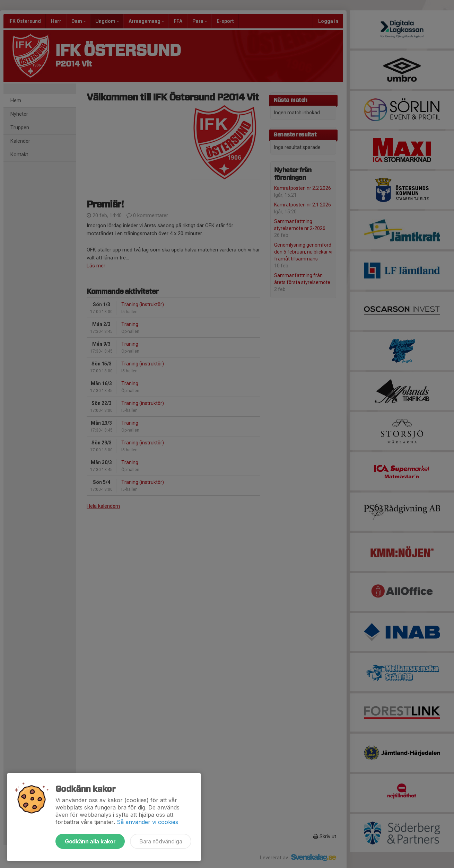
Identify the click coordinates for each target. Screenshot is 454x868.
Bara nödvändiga (161, 841)
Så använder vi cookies (147, 822)
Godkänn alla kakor (90, 841)
